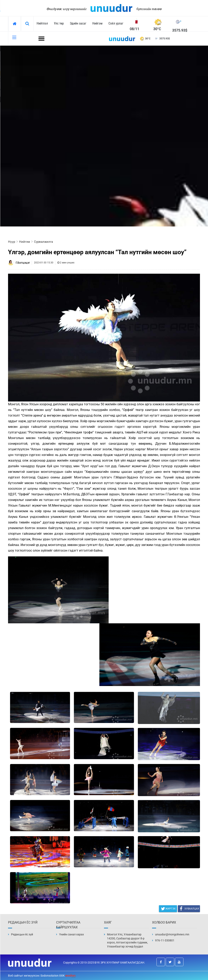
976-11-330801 (165, 940)
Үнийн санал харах (72, 934)
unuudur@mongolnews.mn (172, 934)
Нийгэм (97, 23)
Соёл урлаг (116, 23)
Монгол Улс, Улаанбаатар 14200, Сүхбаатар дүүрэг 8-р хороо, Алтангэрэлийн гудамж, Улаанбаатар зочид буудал (127, 940)
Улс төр (59, 23)
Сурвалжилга (43, 242)
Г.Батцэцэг (23, 263)
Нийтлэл (42, 23)
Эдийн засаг (78, 23)
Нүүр (12, 242)
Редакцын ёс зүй (22, 934)
